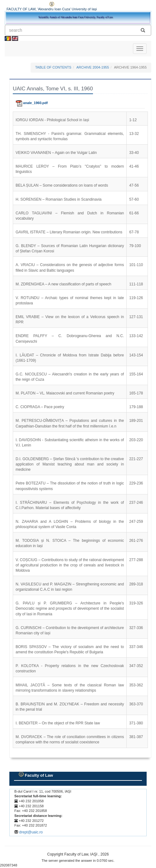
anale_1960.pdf (32, 103)
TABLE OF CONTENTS (53, 67)
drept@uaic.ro (31, 832)
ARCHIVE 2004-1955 (93, 67)
